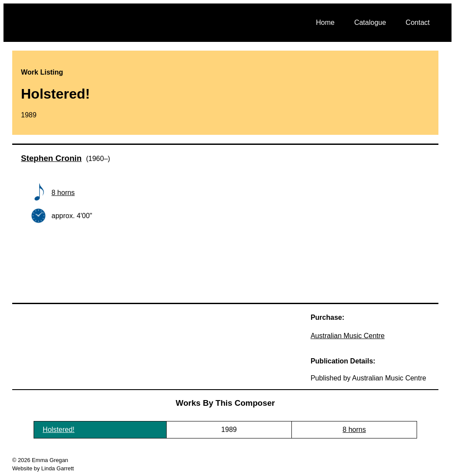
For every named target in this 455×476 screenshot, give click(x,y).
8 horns (63, 193)
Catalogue (370, 22)
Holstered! (59, 430)
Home (325, 22)
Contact (418, 22)
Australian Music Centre (348, 336)
